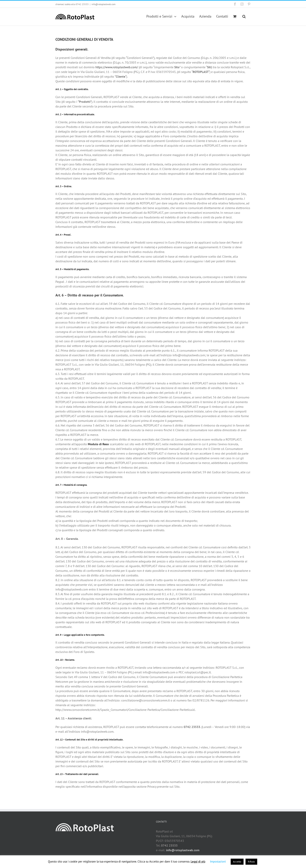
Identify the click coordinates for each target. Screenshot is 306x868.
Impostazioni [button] (218, 861)
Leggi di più (198, 861)
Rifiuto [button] (251, 862)
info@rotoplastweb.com (104, 4)
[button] (244, 16)
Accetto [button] (237, 862)
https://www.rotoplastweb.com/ (117, 67)
